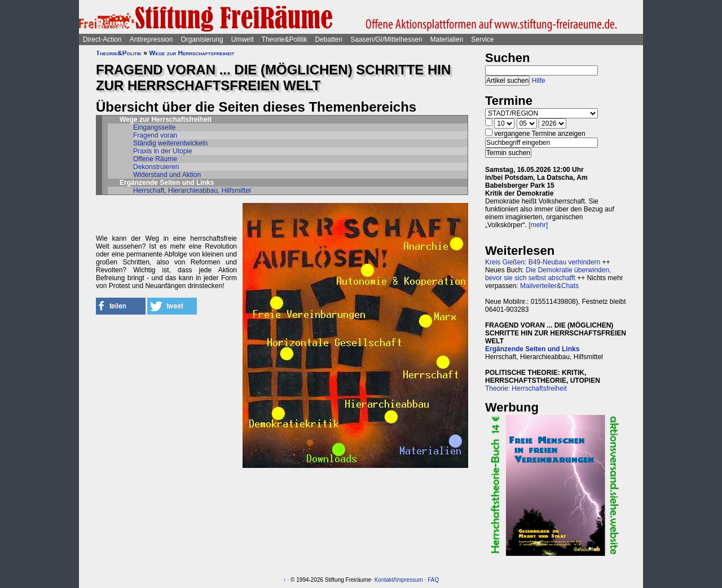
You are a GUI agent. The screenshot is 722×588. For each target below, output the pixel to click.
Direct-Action (102, 39)
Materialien (447, 39)
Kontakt (384, 580)
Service (482, 39)
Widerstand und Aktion (167, 175)
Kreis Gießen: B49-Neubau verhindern (543, 262)
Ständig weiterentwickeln (170, 143)
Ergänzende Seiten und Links (532, 349)
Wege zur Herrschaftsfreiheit (191, 53)
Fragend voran (155, 135)
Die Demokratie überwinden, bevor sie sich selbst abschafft (548, 274)
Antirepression (151, 39)
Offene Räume (155, 159)
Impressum (409, 580)
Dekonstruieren (156, 167)
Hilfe (539, 81)
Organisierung (202, 39)
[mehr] (538, 225)
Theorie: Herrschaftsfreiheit (526, 388)
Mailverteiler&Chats (549, 286)
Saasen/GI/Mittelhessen (386, 39)
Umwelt (243, 39)
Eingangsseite (154, 127)
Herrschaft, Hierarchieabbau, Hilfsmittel (192, 191)
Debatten (329, 39)
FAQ (433, 580)
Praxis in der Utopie (163, 151)
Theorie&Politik (285, 39)
